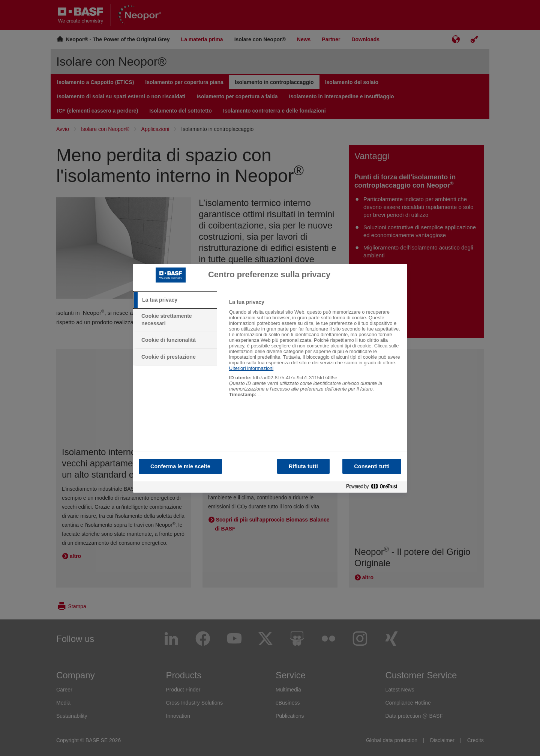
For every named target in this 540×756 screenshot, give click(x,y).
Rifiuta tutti (303, 466)
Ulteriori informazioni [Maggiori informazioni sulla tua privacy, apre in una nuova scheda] (251, 368)
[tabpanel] (315, 352)
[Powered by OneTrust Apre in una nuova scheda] (375, 487)
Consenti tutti (372, 466)
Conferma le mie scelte (180, 466)
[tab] (175, 300)
